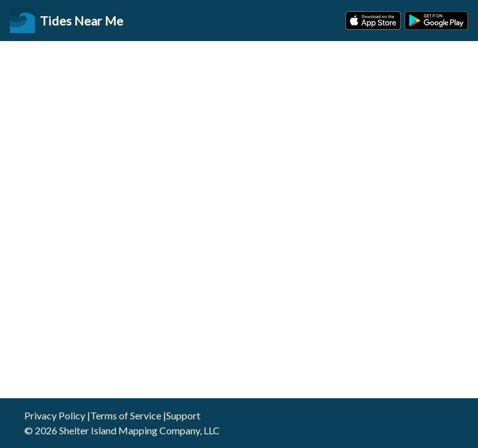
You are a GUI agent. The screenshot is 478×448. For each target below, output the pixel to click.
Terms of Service (126, 415)
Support (183, 415)
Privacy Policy (55, 415)
